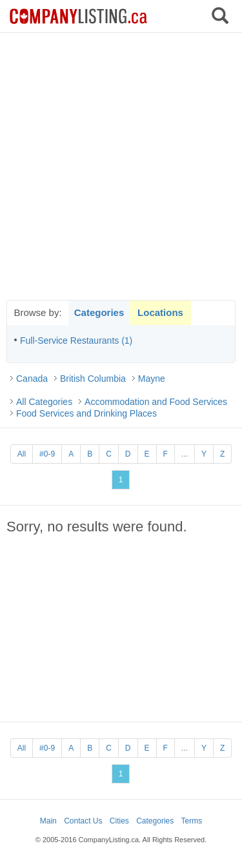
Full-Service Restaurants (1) (76, 340)
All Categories (44, 402)
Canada (32, 379)
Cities (119, 821)
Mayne (152, 379)
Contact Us (83, 821)
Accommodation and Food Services (156, 402)
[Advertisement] (121, 166)
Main (48, 821)
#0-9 (47, 454)
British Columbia (93, 379)
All (22, 454)
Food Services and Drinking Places (86, 413)
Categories (99, 312)
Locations (160, 312)
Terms (192, 821)
